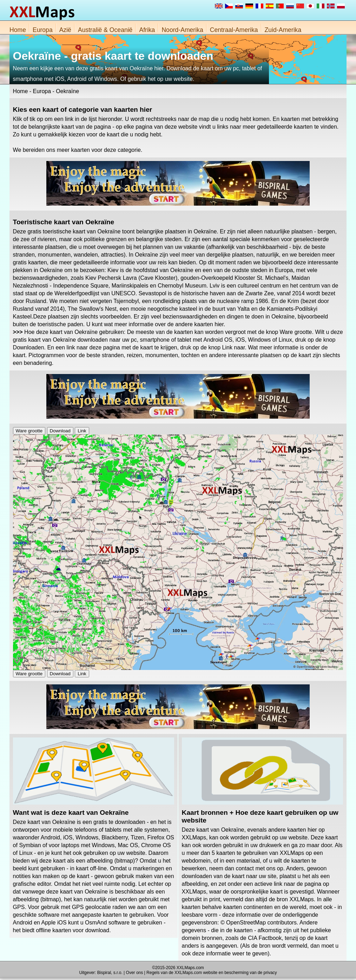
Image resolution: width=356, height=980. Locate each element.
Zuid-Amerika (283, 30)
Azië (65, 30)
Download (60, 431)
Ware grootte (29, 431)
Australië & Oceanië (105, 30)
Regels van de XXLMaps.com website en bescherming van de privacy (212, 973)
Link (82, 431)
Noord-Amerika (182, 30)
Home (18, 30)
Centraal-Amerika (234, 30)
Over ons (135, 973)
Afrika (147, 30)
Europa (43, 30)
